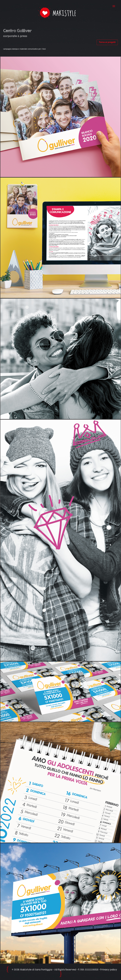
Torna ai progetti (107, 42)
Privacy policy (109, 970)
